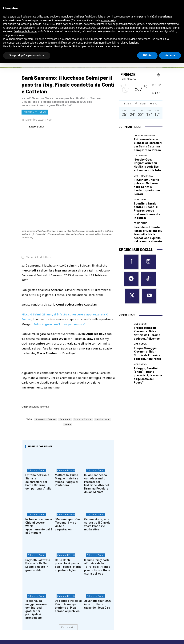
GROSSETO (102, 590)
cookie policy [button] (109, 20)
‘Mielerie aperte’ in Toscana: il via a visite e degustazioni (68, 467)
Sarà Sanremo (102, 367)
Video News (140, 270)
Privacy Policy (46, 612)
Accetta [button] (170, 55)
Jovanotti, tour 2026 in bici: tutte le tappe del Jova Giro (96, 541)
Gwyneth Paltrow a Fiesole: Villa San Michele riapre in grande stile (36, 505)
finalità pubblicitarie (25, 31)
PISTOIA (137, 590)
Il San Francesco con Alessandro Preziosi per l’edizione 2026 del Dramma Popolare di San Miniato (97, 430)
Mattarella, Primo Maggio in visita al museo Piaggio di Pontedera (65, 428)
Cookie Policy (29, 612)
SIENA (135, 599)
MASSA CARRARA (142, 581)
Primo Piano (140, 183)
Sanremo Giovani (83, 367)
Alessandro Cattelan (46, 367)
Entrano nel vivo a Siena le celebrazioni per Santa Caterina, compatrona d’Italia (38, 428)
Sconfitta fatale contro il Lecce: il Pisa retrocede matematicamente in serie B (147, 191)
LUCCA (99, 599)
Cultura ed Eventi (35, 112)
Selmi (68, 373)
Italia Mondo (141, 153)
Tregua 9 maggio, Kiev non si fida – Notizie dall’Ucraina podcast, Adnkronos (148, 292)
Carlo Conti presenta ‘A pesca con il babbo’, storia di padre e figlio (68, 504)
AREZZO (100, 581)
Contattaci (125, 620)
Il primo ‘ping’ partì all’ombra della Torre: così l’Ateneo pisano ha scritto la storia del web (98, 505)
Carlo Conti (65, 367)
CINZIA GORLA (36, 127)
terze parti (62, 24)
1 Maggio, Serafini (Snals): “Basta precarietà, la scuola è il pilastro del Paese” (147, 308)
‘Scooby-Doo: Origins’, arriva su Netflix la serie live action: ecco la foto (148, 158)
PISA (134, 585)
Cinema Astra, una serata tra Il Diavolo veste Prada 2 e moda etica (97, 468)
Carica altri (68, 555)
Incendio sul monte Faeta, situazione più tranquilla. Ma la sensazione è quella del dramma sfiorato (147, 207)
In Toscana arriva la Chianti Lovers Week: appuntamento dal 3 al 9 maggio (39, 468)
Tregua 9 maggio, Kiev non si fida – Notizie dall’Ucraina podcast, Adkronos (148, 276)
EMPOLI (100, 585)
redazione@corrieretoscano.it (37, 605)
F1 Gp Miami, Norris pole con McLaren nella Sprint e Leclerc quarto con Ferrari (148, 174)
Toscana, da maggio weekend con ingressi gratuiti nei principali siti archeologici (39, 542)
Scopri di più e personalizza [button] (27, 55)
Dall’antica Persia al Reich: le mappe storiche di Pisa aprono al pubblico (68, 542)
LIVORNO (101, 595)
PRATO (136, 595)
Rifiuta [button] (147, 55)
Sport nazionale (143, 169)
